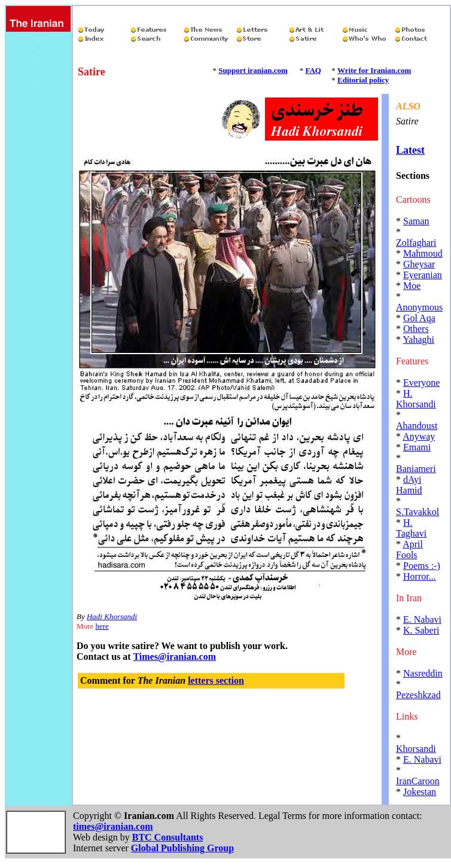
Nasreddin (423, 673)
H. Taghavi (411, 528)
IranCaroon (418, 781)
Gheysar (419, 264)
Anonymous (419, 307)
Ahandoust (417, 426)
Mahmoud (423, 253)
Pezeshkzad (418, 695)
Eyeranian (423, 275)
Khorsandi (416, 749)
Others (416, 329)
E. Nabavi (422, 619)
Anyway (419, 436)
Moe (412, 286)
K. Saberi (421, 630)
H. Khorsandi (416, 399)
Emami (417, 447)
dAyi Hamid (409, 485)
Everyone (421, 383)
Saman (416, 221)
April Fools (409, 549)
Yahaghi (418, 339)
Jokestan (420, 792)
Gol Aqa (419, 318)
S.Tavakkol (418, 512)
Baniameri (416, 469)
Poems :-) (422, 566)
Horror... (420, 576)
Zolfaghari (416, 243)
